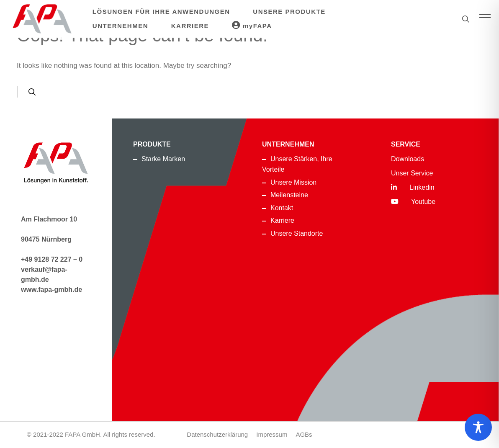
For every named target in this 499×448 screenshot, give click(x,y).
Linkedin (413, 187)
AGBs (304, 434)
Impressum (272, 434)
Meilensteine (289, 195)
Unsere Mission (293, 182)
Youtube (413, 202)
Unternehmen (120, 26)
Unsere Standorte (297, 233)
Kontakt (282, 208)
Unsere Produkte (289, 12)
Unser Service (412, 173)
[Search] (32, 92)
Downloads (408, 159)
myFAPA (252, 25)
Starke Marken (163, 159)
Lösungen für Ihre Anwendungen (161, 12)
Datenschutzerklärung (217, 434)
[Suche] (466, 19)
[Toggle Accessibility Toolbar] (478, 427)
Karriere (190, 26)
